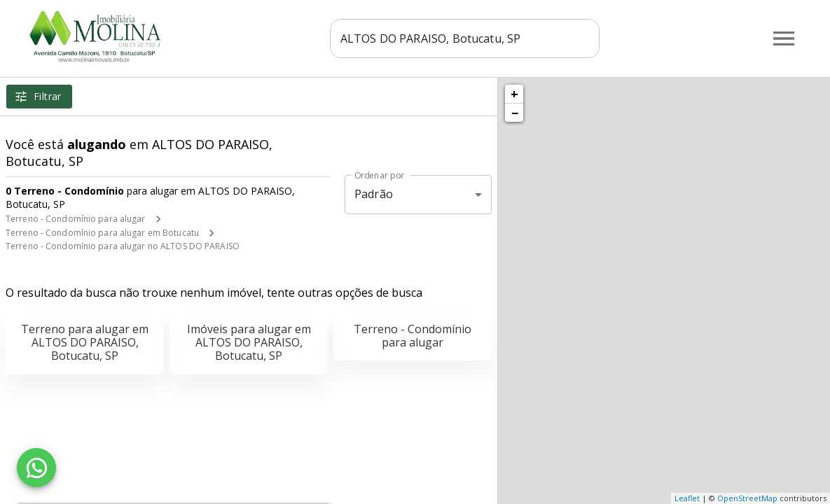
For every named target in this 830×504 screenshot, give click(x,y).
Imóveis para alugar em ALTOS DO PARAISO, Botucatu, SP (249, 342)
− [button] (515, 113)
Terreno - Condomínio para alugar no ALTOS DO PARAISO (123, 246)
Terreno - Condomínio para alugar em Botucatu (102, 233)
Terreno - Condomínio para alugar (76, 219)
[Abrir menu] (784, 38)
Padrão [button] (374, 194)
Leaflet (687, 498)
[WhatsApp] (36, 468)
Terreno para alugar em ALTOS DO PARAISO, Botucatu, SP (85, 342)
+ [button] (514, 94)
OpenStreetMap (747, 498)
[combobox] (465, 38)
